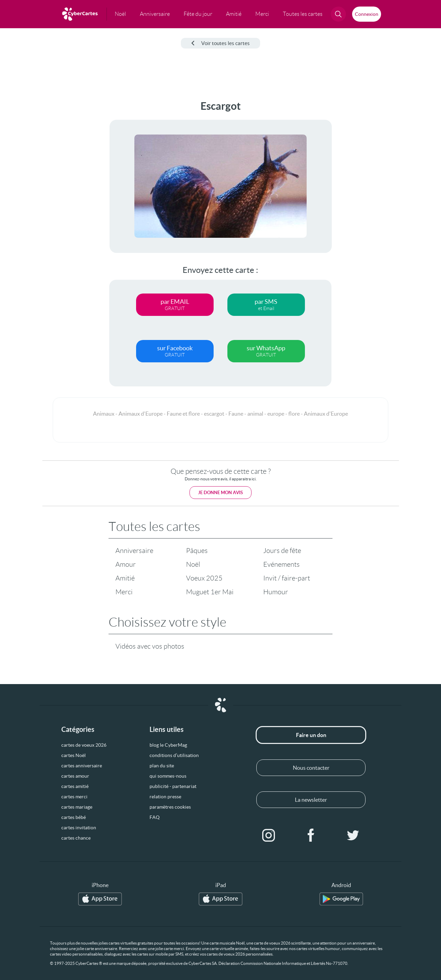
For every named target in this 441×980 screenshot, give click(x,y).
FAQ (155, 817)
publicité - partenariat (173, 786)
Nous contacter (311, 768)
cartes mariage (77, 807)
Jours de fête (282, 551)
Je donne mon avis (220, 493)
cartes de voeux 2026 (84, 745)
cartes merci (74, 797)
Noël (193, 564)
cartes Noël (74, 755)
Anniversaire (134, 551)
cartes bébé (74, 817)
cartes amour (75, 776)
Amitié (125, 578)
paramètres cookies (170, 807)
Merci (124, 592)
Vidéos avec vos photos (150, 646)
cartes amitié (75, 786)
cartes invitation (79, 828)
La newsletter (311, 800)
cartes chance (76, 838)
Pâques (197, 551)
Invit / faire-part (287, 578)
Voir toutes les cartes (220, 43)
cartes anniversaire (82, 766)
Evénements (281, 564)
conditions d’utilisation (174, 755)
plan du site (162, 766)
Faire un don (311, 735)
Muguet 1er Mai (210, 592)
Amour (126, 564)
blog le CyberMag (168, 745)
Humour (276, 592)
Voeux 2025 (204, 578)
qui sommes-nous (168, 776)
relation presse (165, 797)
